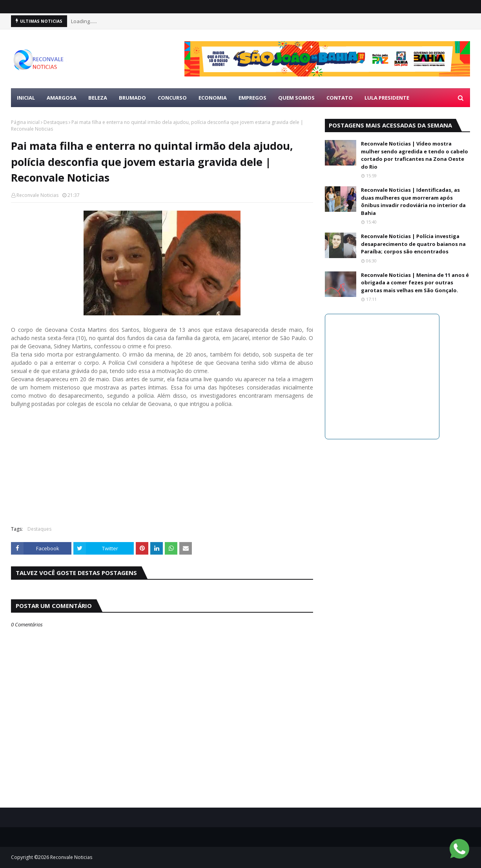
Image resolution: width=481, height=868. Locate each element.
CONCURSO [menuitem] (172, 98)
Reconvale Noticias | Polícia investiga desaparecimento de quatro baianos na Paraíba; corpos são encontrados (413, 244)
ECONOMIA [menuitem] (213, 98)
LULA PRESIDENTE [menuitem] (387, 98)
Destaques (56, 122)
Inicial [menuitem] (26, 98)
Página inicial (25, 122)
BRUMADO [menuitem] (132, 98)
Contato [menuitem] (340, 98)
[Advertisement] (162, 463)
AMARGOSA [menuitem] (62, 98)
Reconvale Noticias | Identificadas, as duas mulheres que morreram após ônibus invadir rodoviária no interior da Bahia (413, 201)
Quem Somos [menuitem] (296, 98)
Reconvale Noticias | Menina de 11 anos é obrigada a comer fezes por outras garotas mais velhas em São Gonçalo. (415, 283)
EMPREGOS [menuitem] (252, 98)
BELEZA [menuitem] (98, 98)
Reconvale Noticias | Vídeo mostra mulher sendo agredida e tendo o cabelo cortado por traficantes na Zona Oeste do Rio (414, 155)
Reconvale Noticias (37, 195)
